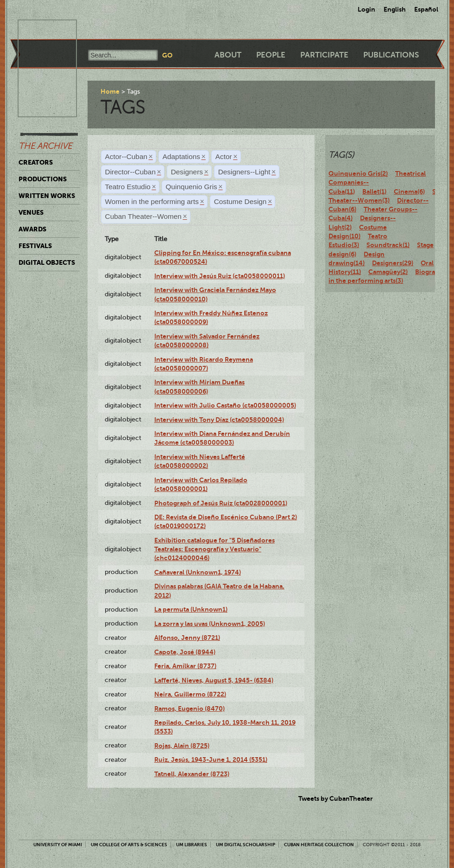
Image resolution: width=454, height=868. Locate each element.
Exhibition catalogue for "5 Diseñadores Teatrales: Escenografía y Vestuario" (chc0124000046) (214, 549)
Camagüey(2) (388, 272)
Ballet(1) (374, 191)
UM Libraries (192, 845)
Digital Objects (47, 262)
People (271, 55)
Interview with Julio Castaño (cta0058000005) (225, 405)
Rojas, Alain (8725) (182, 746)
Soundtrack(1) (388, 245)
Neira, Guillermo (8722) (190, 694)
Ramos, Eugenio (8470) (189, 708)
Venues (31, 212)
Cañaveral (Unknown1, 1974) (198, 572)
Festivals (35, 246)
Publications (391, 55)
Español (426, 9)
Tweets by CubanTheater (336, 798)
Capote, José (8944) (185, 652)
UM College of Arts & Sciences (129, 845)
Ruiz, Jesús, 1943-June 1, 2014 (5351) (211, 759)
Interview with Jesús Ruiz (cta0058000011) (220, 276)
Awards (32, 229)
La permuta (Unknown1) (191, 609)
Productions (43, 179)
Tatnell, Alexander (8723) (192, 774)
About (228, 55)
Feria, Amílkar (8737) (185, 666)
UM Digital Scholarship (246, 845)
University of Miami (58, 845)
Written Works (47, 196)
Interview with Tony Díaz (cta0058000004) (219, 420)
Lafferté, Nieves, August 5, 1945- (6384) (214, 680)
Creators (36, 162)
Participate (324, 55)
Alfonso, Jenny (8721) (187, 638)
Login (366, 9)
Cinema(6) (409, 191)
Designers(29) (393, 263)
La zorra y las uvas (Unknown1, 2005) (210, 624)
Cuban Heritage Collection (319, 845)
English (395, 9)
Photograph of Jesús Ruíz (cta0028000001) (221, 503)
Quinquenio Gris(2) (358, 173)
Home (110, 91)
